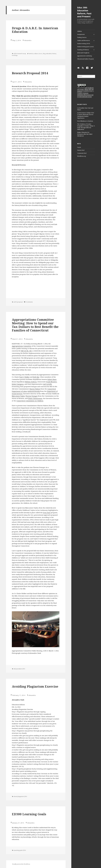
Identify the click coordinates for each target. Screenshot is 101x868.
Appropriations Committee (22, 346)
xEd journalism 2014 (19, 669)
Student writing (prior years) (85, 47)
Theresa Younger (32, 396)
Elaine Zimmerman (35, 398)
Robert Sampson (18, 384)
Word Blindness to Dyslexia (85, 121)
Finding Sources (82, 37)
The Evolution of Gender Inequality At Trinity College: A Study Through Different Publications (86, 127)
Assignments (81, 34)
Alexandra (28, 40)
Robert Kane (52, 379)
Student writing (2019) (84, 44)
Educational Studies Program (86, 59)
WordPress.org (82, 156)
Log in (79, 147)
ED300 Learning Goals (29, 814)
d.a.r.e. (40, 54)
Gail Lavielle (47, 384)
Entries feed (81, 150)
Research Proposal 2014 (30, 73)
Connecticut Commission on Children (30, 401)
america (31, 54)
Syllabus (80, 31)
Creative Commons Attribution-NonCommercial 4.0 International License (85, 95)
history (54, 54)
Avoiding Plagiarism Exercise (35, 686)
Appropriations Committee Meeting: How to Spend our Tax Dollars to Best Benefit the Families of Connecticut (35, 325)
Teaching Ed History (83, 50)
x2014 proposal (18, 302)
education (49, 54)
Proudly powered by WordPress (21, 864)
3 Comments (29, 302)
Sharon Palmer (35, 389)
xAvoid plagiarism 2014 (20, 796)
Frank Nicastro (51, 382)
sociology (15, 55)
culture (36, 54)
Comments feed (82, 153)
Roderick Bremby (34, 391)
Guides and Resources (84, 40)
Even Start (47, 513)
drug (44, 54)
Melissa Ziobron (31, 382)
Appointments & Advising (85, 56)
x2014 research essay (20, 54)
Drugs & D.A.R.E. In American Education (35, 30)
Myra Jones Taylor (18, 396)
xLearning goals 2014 (20, 850)
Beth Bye (36, 377)
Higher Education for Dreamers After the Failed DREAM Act (85, 134)
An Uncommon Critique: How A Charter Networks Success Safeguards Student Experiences (86, 115)
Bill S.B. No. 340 (26, 351)
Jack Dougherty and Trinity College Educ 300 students (85, 90)
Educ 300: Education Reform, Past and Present (84, 12)
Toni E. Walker (24, 377)
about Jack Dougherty (83, 53)
